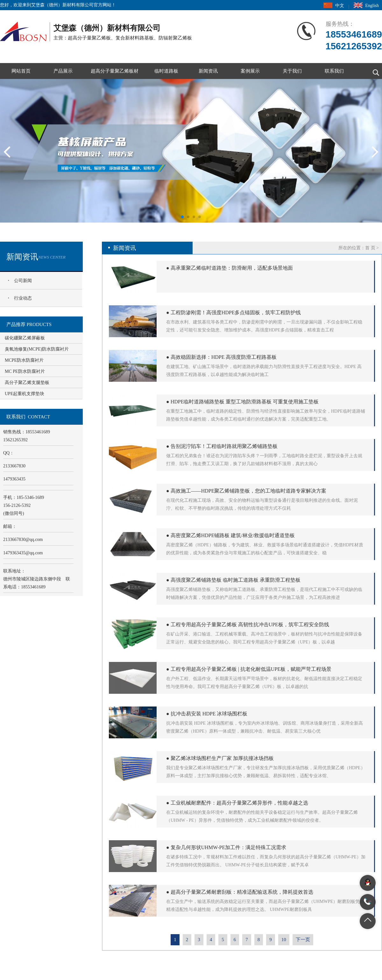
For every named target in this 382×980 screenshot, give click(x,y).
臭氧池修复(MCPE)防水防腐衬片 (37, 349)
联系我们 (334, 71)
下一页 (303, 940)
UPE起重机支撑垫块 (25, 394)
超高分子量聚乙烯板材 (115, 71)
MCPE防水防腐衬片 (24, 360)
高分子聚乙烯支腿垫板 (27, 383)
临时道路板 (166, 71)
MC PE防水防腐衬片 (25, 371)
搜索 (374, 71)
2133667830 (23, 540)
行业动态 (23, 298)
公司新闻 (23, 281)
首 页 (370, 248)
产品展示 (63, 71)
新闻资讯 (208, 71)
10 (284, 940)
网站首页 (21, 71)
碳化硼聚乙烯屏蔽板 (25, 338)
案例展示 (250, 71)
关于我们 (292, 71)
